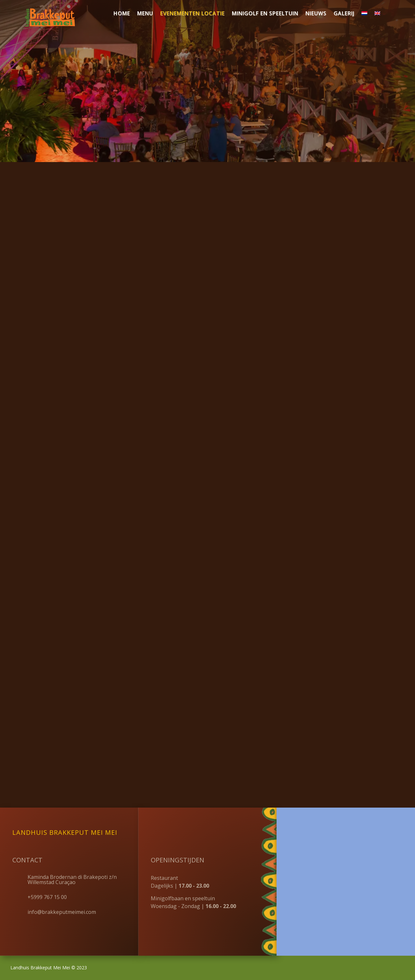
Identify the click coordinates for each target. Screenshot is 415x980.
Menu (145, 14)
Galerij (344, 14)
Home (122, 14)
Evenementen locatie (192, 14)
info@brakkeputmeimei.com (62, 912)
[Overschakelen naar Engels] (377, 15)
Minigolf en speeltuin (265, 14)
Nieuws (316, 14)
